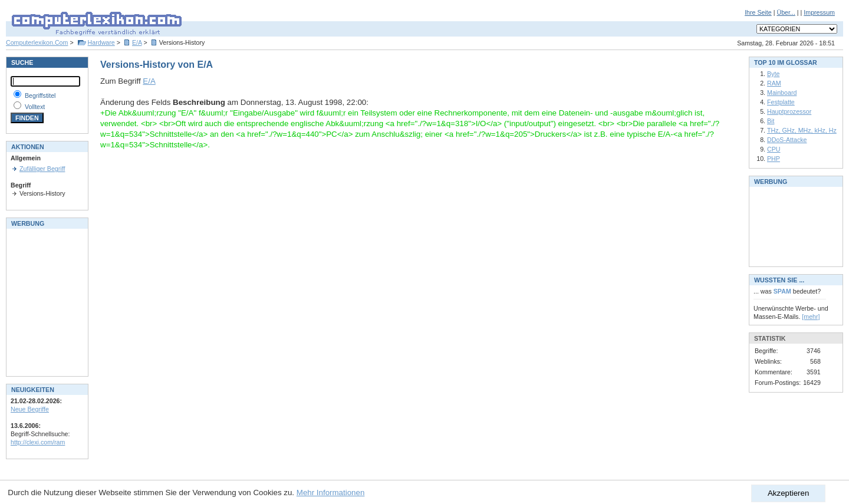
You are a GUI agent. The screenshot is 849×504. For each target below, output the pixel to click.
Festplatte (781, 102)
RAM (774, 83)
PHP (774, 159)
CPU (774, 149)
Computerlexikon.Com (37, 42)
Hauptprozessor (789, 111)
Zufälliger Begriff (42, 169)
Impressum (819, 12)
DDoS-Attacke (787, 140)
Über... (786, 12)
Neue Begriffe (30, 409)
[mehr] (811, 317)
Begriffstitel (40, 95)
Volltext (35, 107)
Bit (771, 121)
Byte (773, 74)
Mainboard (782, 93)
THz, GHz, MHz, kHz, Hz (802, 130)
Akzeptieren (788, 493)
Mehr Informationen (331, 493)
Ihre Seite (758, 12)
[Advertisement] (46, 301)
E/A (137, 42)
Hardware (101, 42)
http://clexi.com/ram (38, 442)
